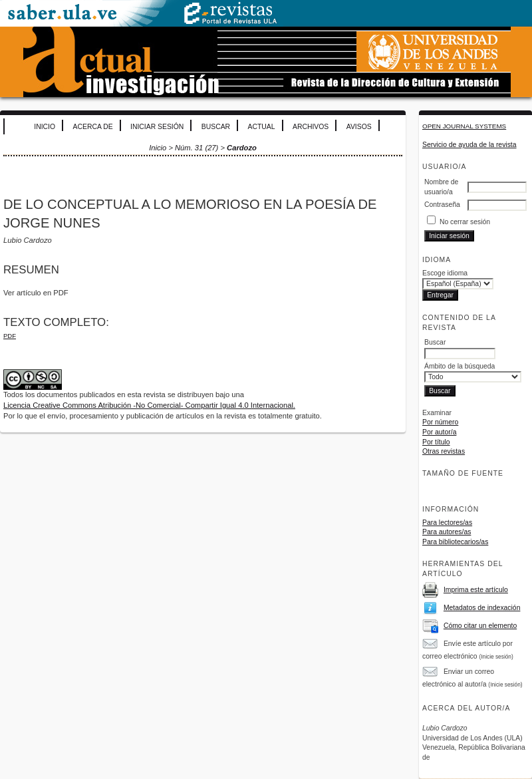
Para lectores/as (447, 523)
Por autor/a (439, 432)
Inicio (45, 127)
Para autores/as (447, 532)
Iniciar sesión (157, 127)
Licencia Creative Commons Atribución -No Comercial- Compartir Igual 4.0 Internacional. (149, 405)
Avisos (359, 127)
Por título (436, 442)
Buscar (216, 127)
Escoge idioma (445, 273)
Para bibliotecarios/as (455, 542)
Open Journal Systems (464, 126)
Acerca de (93, 127)
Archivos (311, 127)
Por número (440, 422)
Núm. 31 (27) (197, 148)
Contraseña (442, 205)
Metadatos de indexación (482, 608)
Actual (262, 127)
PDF (10, 336)
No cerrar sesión (465, 222)
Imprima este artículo (476, 590)
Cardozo (242, 148)
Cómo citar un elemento (480, 626)
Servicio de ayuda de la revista (469, 145)
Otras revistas (444, 451)
